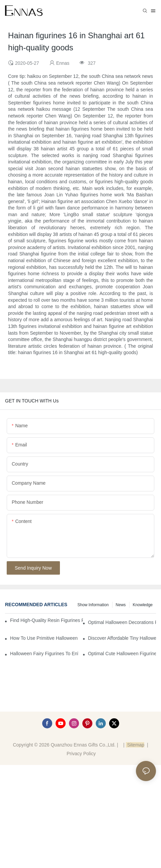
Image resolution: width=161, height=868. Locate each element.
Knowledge (143, 605)
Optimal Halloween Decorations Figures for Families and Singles (122, 622)
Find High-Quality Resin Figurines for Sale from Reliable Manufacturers (47, 620)
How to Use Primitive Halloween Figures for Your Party (44, 638)
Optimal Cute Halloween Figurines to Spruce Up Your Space (122, 654)
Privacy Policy (81, 754)
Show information (93, 605)
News (121, 605)
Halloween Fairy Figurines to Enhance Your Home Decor (44, 654)
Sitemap (135, 745)
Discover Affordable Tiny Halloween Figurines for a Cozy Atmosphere (122, 638)
